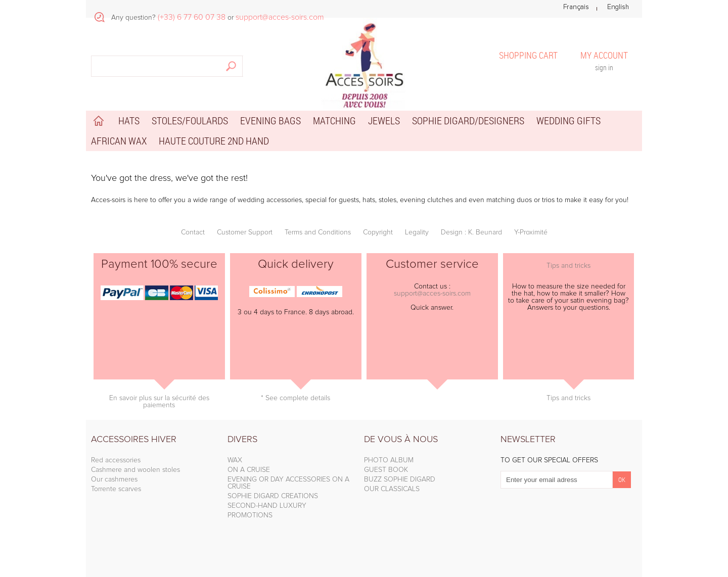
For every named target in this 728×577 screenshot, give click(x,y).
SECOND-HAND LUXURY (267, 506)
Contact (193, 232)
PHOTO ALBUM (389, 460)
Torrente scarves (116, 489)
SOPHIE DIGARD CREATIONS (273, 496)
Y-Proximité (531, 232)
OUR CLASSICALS (392, 489)
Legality (417, 232)
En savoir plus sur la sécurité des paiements (159, 402)
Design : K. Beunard (471, 232)
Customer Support (245, 232)
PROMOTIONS (250, 515)
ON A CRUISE (249, 470)
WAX (235, 460)
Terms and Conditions (318, 232)
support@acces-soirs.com (432, 294)
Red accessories (116, 460)
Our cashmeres (114, 479)
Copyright (378, 232)
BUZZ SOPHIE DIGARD (400, 479)
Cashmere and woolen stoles (135, 470)
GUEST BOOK (386, 470)
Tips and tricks (568, 266)
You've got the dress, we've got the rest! (169, 178)
